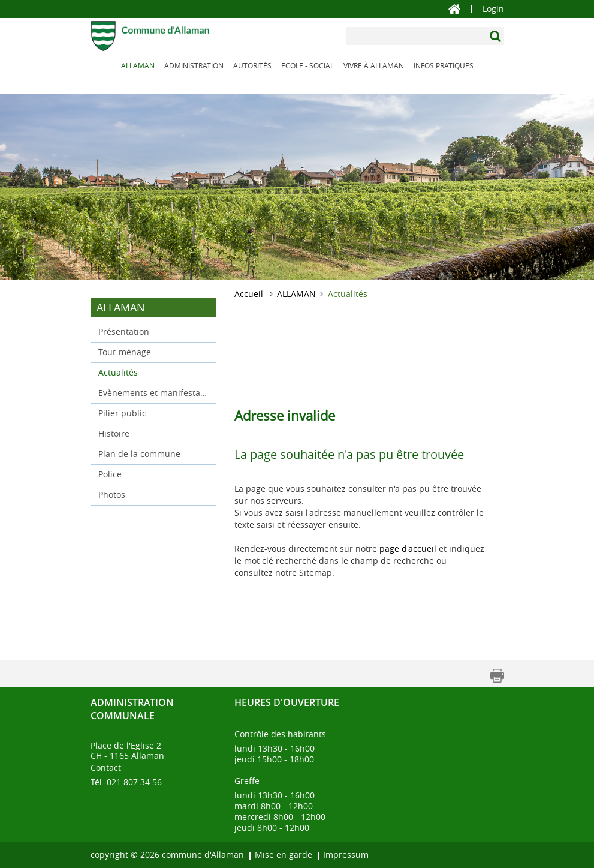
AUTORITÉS (252, 65)
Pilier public (122, 413)
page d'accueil (408, 549)
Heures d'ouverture (287, 702)
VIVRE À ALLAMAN (374, 65)
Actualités (143, 372)
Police (110, 474)
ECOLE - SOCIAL (307, 65)
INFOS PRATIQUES (444, 65)
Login (493, 9)
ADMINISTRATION (194, 65)
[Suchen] (497, 36)
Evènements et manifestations (153, 393)
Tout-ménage (125, 352)
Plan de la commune (139, 454)
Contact (106, 768)
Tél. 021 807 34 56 (126, 782)
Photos (112, 495)
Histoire (114, 433)
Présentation (124, 331)
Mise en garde (284, 855)
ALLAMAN (138, 65)
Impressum (346, 855)
